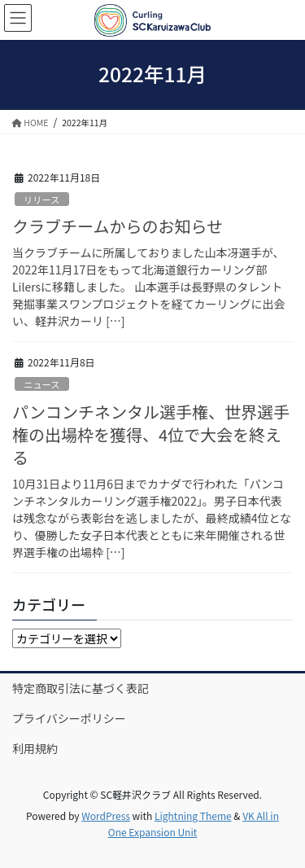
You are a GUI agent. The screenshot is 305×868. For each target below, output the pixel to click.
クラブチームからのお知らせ (118, 226)
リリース (41, 199)
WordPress (106, 815)
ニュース (41, 384)
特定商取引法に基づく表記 (81, 688)
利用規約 (35, 748)
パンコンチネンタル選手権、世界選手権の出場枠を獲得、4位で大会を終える (151, 434)
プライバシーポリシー (69, 718)
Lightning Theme (193, 815)
